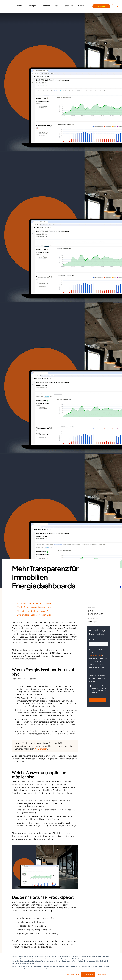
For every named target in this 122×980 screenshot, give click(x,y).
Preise (57, 6)
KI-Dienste (82, 6)
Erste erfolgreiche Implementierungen (34, 615)
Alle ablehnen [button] (103, 975)
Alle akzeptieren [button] (88, 975)
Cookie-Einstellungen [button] (72, 975)
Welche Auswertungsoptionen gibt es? (34, 607)
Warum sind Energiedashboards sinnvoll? (35, 603)
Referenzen (69, 6)
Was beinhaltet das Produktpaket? (32, 611)
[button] (20, 6)
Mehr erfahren (41, 749)
